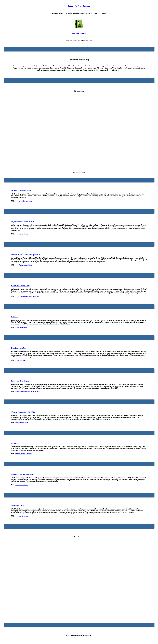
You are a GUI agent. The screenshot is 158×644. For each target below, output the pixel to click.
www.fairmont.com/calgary (24, 265)
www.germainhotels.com (24, 201)
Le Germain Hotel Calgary (20, 381)
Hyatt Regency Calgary (19, 348)
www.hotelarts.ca (21, 327)
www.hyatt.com (20, 360)
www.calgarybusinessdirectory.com (27, 296)
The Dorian (15, 443)
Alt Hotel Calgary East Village (21, 190)
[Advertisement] (79, 130)
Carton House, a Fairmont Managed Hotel (25, 255)
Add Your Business (79, 34)
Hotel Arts (15, 317)
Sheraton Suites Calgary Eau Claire (23, 412)
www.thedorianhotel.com (24, 454)
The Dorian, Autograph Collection (23, 474)
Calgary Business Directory (79, 6)
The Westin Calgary (18, 505)
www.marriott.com (22, 234)
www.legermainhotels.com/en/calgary (28, 391)
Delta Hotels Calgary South (20, 286)
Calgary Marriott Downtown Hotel (23, 222)
